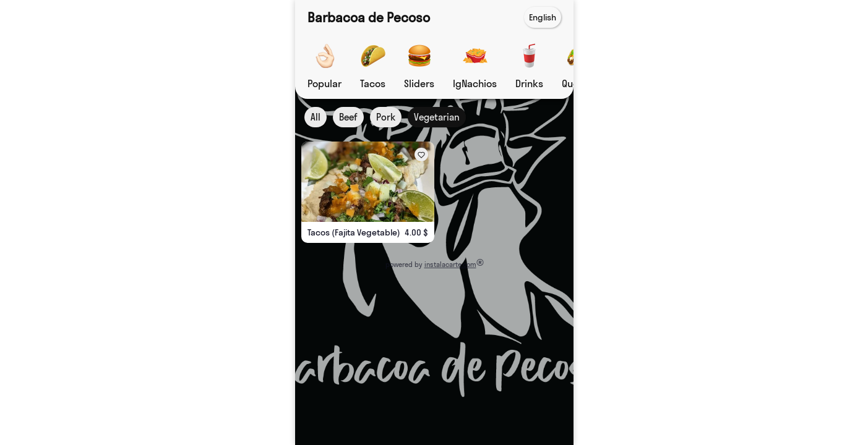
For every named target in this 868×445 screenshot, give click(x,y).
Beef (348, 117)
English (543, 17)
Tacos (373, 83)
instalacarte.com (450, 265)
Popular (324, 83)
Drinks (529, 83)
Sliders (419, 83)
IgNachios (475, 83)
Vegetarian (437, 117)
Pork (386, 117)
